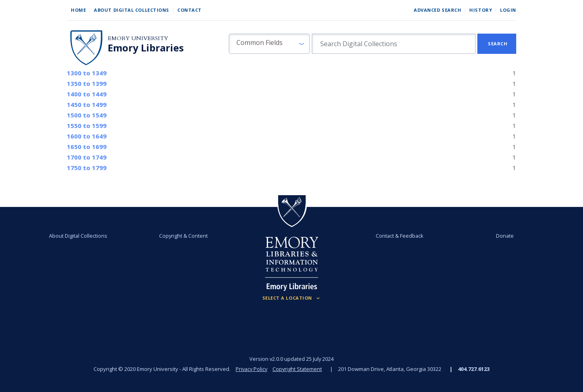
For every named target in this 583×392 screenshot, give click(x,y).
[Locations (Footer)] (292, 298)
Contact (189, 10)
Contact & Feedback (398, 236)
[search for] (394, 44)
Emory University (138, 38)
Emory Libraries (146, 48)
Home (78, 10)
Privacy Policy (251, 369)
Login (508, 10)
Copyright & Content (185, 236)
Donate (500, 236)
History (481, 10)
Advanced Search (437, 10)
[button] (269, 44)
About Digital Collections (132, 10)
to (87, 73)
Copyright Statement (298, 369)
